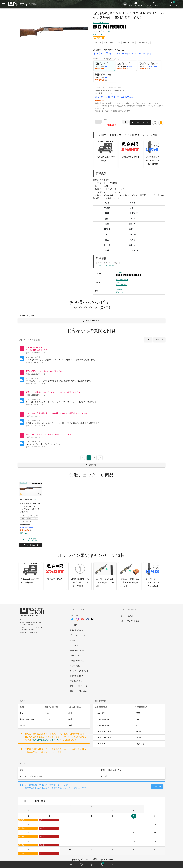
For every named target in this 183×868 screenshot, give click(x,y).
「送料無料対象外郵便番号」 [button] (46, 740)
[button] (136, 4)
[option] (92, 618)
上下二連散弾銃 (121, 285)
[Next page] (100, 458)
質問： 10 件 (98, 34)
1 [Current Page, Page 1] (89, 457)
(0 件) (108, 31)
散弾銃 (118, 282)
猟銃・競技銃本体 (122, 280)
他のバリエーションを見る (106, 265)
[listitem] (92, 350)
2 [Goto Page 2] (94, 457)
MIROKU (119, 272)
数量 (105, 120)
